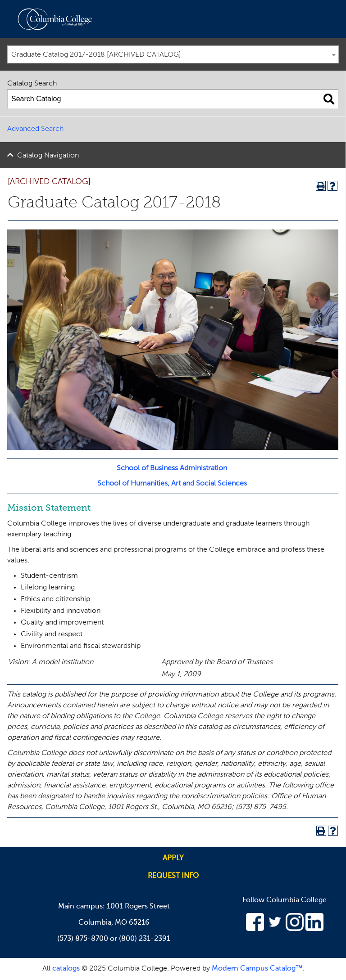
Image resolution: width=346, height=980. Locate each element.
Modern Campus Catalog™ (257, 969)
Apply (173, 859)
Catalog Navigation (48, 156)
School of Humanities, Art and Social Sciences (172, 484)
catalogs (66, 969)
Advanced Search (35, 129)
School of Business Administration (172, 468)
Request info (173, 876)
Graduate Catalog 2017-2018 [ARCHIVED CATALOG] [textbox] (96, 55)
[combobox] (173, 54)
